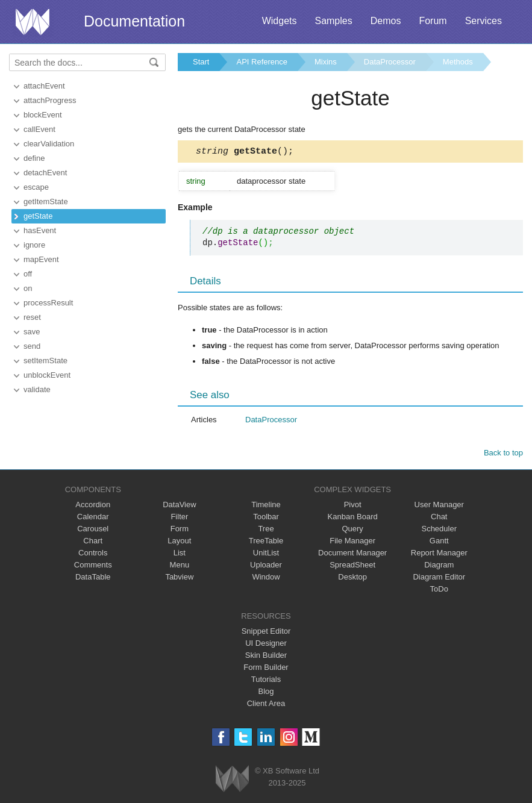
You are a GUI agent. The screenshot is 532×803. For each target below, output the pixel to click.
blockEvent (43, 115)
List (180, 555)
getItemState (46, 202)
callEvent (39, 129)
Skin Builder (266, 657)
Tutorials (266, 681)
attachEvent (44, 86)
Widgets (280, 21)
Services (483, 21)
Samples (333, 21)
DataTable (93, 579)
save (32, 332)
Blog (266, 693)
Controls (93, 555)
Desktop (352, 579)
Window (266, 579)
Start (201, 62)
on (28, 288)
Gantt (439, 542)
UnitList (266, 555)
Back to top (503, 455)
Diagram (439, 567)
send (32, 346)
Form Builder (266, 669)
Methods (458, 62)
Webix (232, 780)
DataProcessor (390, 62)
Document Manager (352, 555)
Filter (179, 518)
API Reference (262, 62)
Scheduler (439, 530)
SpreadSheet (352, 567)
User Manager (439, 506)
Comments (93, 567)
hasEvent (40, 230)
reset (32, 317)
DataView (179, 506)
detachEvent (45, 173)
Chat (439, 518)
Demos (386, 21)
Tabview (179, 579)
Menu (180, 567)
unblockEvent (47, 375)
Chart (93, 542)
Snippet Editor (266, 633)
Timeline (266, 506)
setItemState (45, 361)
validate (37, 389)
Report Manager (439, 555)
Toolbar (266, 518)
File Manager (352, 542)
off (28, 274)
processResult (48, 303)
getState (38, 216)
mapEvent (41, 259)
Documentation (134, 21)
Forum (433, 21)
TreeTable (266, 542)
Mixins (326, 62)
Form (180, 530)
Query (352, 530)
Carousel (93, 530)
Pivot (353, 506)
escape (36, 187)
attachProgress (50, 100)
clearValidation (49, 144)
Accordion (93, 506)
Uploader (266, 567)
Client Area (266, 705)
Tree (266, 530)
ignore (34, 245)
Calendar (93, 518)
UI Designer (266, 645)
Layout (179, 542)
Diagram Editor (439, 579)
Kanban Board (353, 518)
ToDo (439, 591)
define (34, 158)
